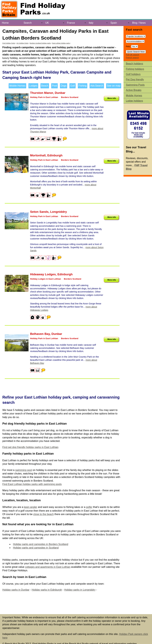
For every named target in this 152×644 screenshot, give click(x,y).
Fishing (83, 86)
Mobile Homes (17, 86)
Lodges (33, 86)
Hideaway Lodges (43, 274)
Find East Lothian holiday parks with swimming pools (32, 484)
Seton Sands (39, 212)
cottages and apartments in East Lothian (48, 567)
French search (132, 58)
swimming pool (24, 470)
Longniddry (59, 212)
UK (47, 23)
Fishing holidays (135, 69)
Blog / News (139, 23)
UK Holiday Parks (22, 43)
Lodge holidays (134, 101)
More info (112, 98)
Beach (45, 86)
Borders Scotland (70, 97)
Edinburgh (55, 155)
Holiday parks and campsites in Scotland (36, 548)
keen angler (31, 507)
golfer (89, 507)
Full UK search (133, 55)
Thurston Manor (42, 93)
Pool (54, 86)
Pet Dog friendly (135, 79)
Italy (91, 23)
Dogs (64, 86)
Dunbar (60, 93)
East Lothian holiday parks (61, 43)
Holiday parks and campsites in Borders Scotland (41, 544)
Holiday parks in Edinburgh (47, 590)
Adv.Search (97, 86)
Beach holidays (135, 64)
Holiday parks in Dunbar (16, 590)
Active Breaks (134, 90)
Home (5, 23)
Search (28, 23)
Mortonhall (38, 155)
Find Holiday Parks (9, 43)
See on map (114, 86)
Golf (72, 86)
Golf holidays (133, 74)
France (71, 23)
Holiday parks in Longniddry (80, 590)
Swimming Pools (135, 85)
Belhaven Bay (40, 334)
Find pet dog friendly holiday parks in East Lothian (30, 447)
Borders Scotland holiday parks (40, 43)
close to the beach (44, 514)
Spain (114, 23)
